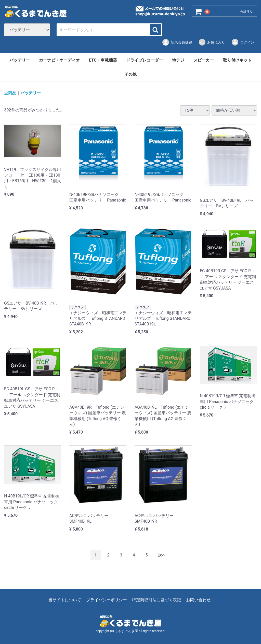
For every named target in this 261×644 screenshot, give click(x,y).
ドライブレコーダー (145, 60)
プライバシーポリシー (107, 600)
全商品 (10, 93)
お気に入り (212, 42)
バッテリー (20, 60)
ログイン (243, 42)
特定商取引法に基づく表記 (156, 600)
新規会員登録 (177, 42)
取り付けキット (237, 60)
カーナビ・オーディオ (59, 60)
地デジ (178, 60)
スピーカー (204, 60)
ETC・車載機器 (103, 60)
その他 (130, 74)
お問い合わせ (198, 600)
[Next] (162, 556)
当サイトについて (65, 600)
